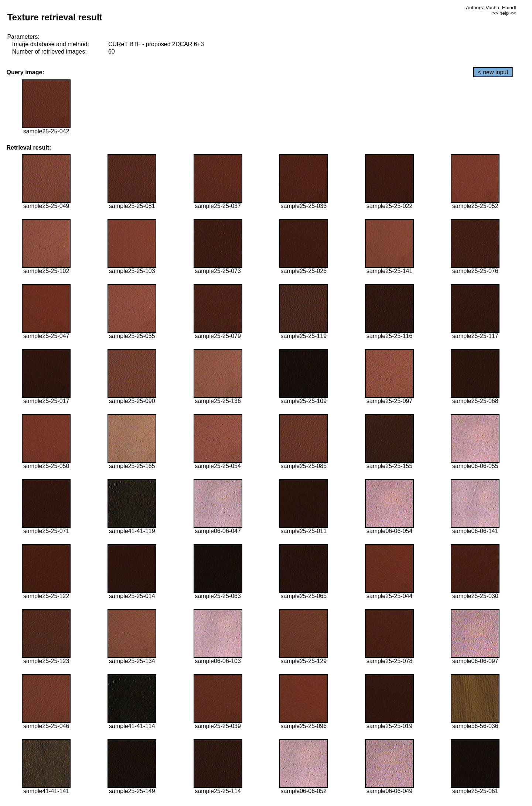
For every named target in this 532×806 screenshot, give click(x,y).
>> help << (504, 13)
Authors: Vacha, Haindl (491, 8)
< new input (493, 72)
